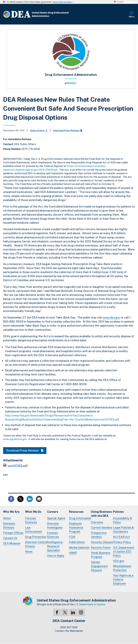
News (29, 552)
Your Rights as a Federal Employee (123, 579)
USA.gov (119, 561)
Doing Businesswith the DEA (101, 514)
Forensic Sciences (31, 520)
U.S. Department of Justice (90, 604)
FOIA (72, 537)
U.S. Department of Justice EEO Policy (124, 552)
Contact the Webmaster (69, 631)
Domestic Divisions (9, 526)
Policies (118, 512)
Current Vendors (102, 528)
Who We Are (11, 512)
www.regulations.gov (15, 439)
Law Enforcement (34, 530)
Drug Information (80, 518)
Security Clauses (102, 542)
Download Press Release (68, 131)
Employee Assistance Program (76, 528)
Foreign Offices (13, 533)
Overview (97, 522)
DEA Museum (12, 543)
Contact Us (10, 538)
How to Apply (56, 556)
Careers (53, 512)
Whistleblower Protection (122, 568)
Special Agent (56, 518)
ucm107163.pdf (18, 466)
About (7, 518)
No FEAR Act (121, 537)
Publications (77, 542)
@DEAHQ (71, 83)
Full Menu (132, 15)
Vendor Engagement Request (99, 566)
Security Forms (101, 548)
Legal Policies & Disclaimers (123, 530)
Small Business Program (101, 555)
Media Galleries (79, 548)
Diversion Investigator (55, 526)
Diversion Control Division (36, 544)
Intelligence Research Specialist (55, 546)
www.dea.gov (112, 318)
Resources (76, 512)
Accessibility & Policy (122, 520)
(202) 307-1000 (69, 627)
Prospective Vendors (99, 535)
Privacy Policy (122, 542)
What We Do (33, 512)
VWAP (73, 553)
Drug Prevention (36, 537)
